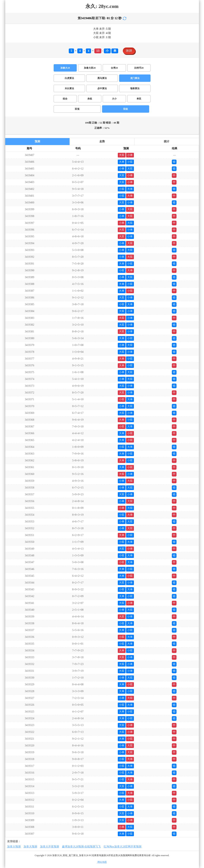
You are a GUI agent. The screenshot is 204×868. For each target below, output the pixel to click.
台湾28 (114, 68)
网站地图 (102, 862)
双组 (126, 109)
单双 (139, 99)
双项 (77, 109)
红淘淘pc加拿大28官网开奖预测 (123, 847)
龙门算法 (135, 78)
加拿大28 (65, 68)
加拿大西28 (90, 68)
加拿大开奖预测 (50, 847)
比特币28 (139, 68)
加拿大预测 (14, 847)
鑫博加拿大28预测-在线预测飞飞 (81, 847)
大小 (114, 99)
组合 (65, 99)
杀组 (90, 99)
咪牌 (129, 51)
